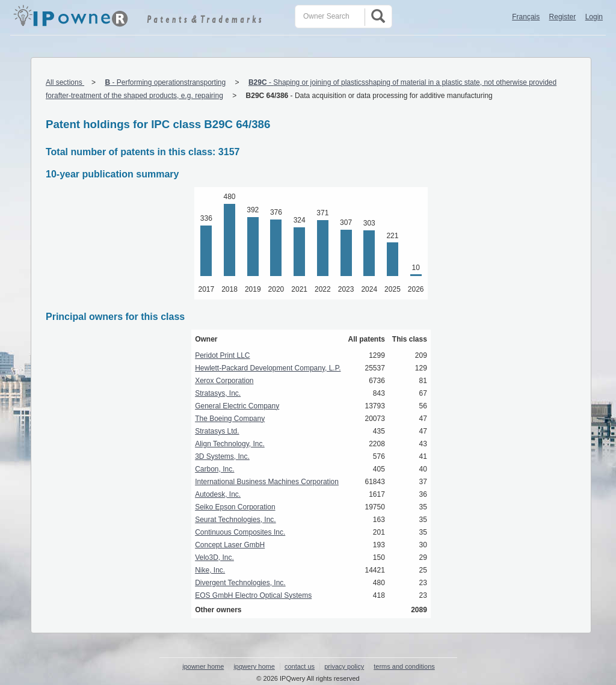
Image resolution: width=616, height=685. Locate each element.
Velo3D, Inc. (214, 558)
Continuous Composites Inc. (240, 532)
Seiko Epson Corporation (235, 507)
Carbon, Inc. (214, 469)
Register (563, 17)
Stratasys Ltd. (217, 431)
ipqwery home (254, 666)
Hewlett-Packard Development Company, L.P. (268, 368)
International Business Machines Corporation (267, 482)
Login (594, 17)
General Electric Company (237, 406)
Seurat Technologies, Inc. (236, 520)
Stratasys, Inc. (218, 393)
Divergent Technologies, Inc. (240, 583)
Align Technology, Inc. (230, 444)
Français (526, 17)
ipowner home (203, 666)
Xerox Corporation (224, 381)
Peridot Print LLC (222, 355)
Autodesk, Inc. (218, 494)
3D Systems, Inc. (222, 456)
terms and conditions (404, 666)
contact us (300, 666)
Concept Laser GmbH (230, 545)
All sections (65, 82)
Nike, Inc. (210, 570)
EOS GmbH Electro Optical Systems (253, 595)
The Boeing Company (230, 419)
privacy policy (344, 666)
